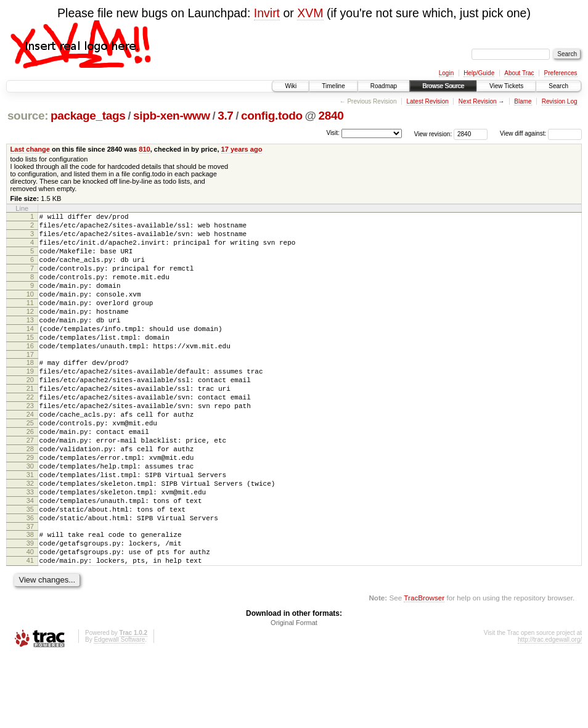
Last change (30, 149)
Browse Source (443, 86)
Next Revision (478, 101)
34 (30, 560)
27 (30, 486)
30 (30, 518)
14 (30, 353)
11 (30, 321)
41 (30, 631)
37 (30, 591)
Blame (523, 101)
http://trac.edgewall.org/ (550, 712)
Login (446, 73)
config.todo (272, 116)
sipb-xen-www (172, 116)
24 (30, 455)
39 (30, 610)
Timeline (333, 86)
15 (30, 363)
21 (30, 423)
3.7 (225, 116)
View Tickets (506, 86)
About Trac (519, 73)
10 (30, 311)
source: (28, 116)
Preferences (561, 73)
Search (558, 86)
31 (30, 528)
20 (30, 413)
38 (30, 599)
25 (30, 465)
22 (30, 434)
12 (30, 332)
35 (30, 570)
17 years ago (242, 149)
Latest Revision (427, 101)
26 (30, 476)
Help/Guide (479, 73)
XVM (310, 13)
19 (30, 403)
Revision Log (560, 101)
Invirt (267, 13)
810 (144, 149)
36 (30, 581)
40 (30, 620)
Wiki (291, 86)
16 (30, 374)
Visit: (333, 133)
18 (30, 392)
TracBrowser (424, 670)
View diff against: (541, 133)
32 (30, 539)
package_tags (88, 116)
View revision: (433, 133)
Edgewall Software (119, 712)
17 (30, 384)
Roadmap (384, 86)
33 (30, 549)
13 (30, 342)
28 (30, 497)
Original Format (294, 695)
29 (30, 507)
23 (30, 444)
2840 (331, 116)
